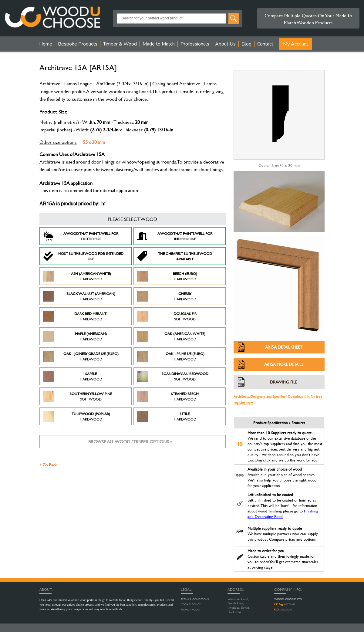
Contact (265, 44)
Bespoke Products (78, 44)
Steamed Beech (168, 396)
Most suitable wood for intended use (83, 256)
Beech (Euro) (167, 276)
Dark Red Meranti (75, 316)
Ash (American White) (77, 276)
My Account (296, 44)
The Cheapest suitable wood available (174, 256)
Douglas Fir (167, 316)
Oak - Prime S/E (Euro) (171, 356)
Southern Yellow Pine (77, 396)
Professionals (195, 44)
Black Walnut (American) (79, 296)
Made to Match (159, 44)
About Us (225, 44)
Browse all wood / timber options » (130, 442)
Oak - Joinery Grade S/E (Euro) (81, 356)
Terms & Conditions (195, 599)
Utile (167, 416)
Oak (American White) (171, 336)
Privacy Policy (191, 610)
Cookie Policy (191, 604)
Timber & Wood (120, 44)
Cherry (167, 296)
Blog (246, 44)
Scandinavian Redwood (173, 376)
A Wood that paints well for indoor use (175, 236)
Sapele (72, 376)
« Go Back (48, 465)
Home (46, 44)
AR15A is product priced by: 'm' (73, 204)
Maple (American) (75, 336)
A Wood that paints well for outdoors (81, 236)
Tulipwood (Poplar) (76, 416)
